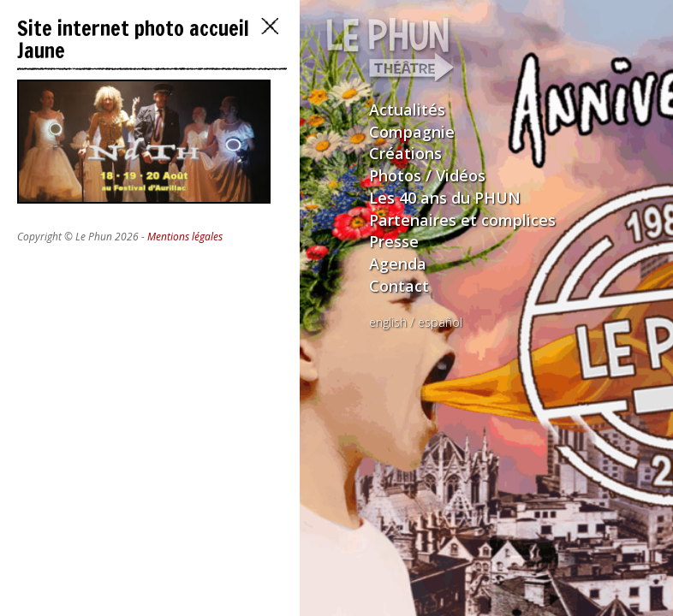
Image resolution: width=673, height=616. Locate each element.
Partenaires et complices (462, 220)
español (440, 322)
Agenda (398, 264)
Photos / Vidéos (427, 175)
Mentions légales (185, 237)
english (388, 322)
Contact (399, 286)
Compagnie (412, 132)
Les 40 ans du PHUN (445, 198)
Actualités (407, 110)
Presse (394, 241)
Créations (405, 153)
